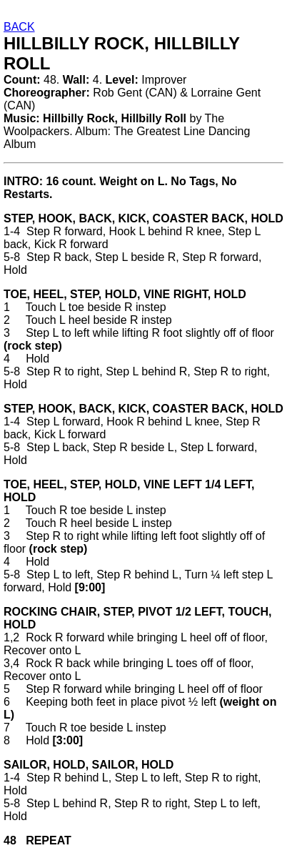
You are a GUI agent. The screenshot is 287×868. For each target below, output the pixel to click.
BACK (19, 27)
